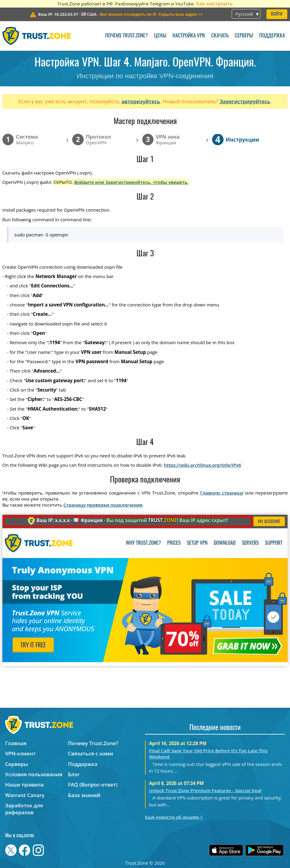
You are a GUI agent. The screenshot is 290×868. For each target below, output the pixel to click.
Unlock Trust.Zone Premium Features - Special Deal (205, 790)
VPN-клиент (20, 753)
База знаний (84, 795)
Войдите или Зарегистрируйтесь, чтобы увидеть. (131, 182)
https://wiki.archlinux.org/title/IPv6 (202, 465)
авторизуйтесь (141, 101)
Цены (160, 36)
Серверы (244, 36)
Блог (74, 774)
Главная (16, 743)
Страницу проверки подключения (103, 505)
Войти (277, 14)
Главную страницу (222, 493)
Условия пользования (34, 774)
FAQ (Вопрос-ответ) (93, 785)
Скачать (220, 36)
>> (151, 14)
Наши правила (24, 785)
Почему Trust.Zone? (126, 36)
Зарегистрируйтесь (245, 101)
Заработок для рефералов (24, 809)
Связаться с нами (91, 753)
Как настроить (214, 3)
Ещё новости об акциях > (174, 817)
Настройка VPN (189, 36)
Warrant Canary (25, 795)
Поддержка (272, 36)
